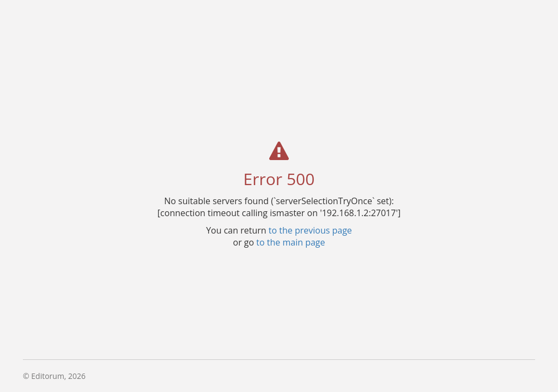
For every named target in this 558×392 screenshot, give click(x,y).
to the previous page (310, 230)
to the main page (290, 242)
